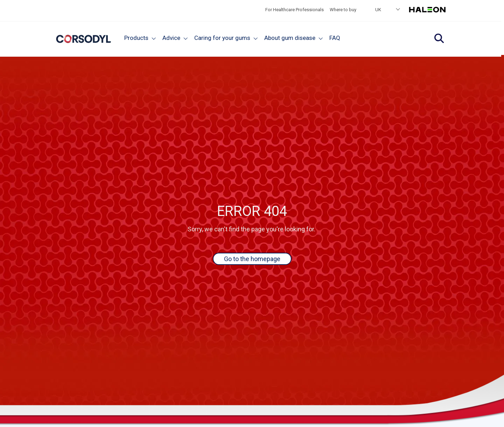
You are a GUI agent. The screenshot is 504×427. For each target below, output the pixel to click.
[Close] (154, 38)
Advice (171, 38)
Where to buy (343, 10)
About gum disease (290, 38)
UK (378, 10)
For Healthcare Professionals (295, 10)
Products (136, 38)
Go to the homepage (252, 259)
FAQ (335, 38)
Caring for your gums (222, 38)
